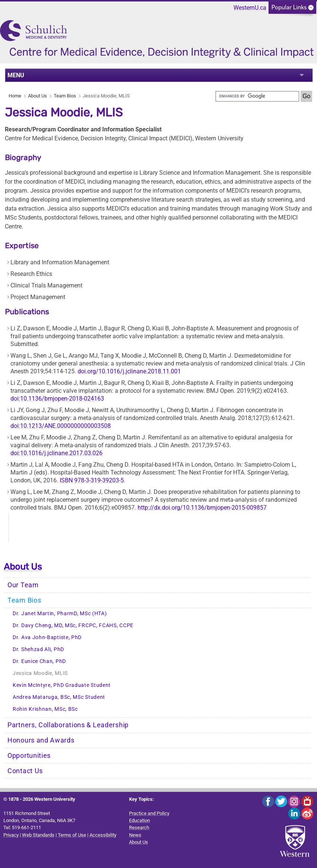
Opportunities (29, 756)
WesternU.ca (250, 8)
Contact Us (25, 771)
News (135, 835)
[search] (257, 96)
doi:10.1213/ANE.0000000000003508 (61, 426)
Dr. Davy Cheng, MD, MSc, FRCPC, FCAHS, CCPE (73, 626)
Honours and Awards (41, 740)
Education (139, 820)
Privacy (11, 835)
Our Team (23, 585)
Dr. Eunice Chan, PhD (39, 661)
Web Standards (38, 835)
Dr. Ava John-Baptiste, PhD (47, 637)
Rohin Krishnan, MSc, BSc (45, 709)
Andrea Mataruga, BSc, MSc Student (59, 697)
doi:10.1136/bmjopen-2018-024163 (57, 399)
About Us (37, 96)
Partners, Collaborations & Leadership (68, 725)
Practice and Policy (149, 813)
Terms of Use (72, 835)
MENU (16, 75)
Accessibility (103, 835)
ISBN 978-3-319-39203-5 (92, 480)
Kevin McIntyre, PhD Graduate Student (62, 685)
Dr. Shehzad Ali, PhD (38, 649)
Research (139, 827)
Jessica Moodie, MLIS (40, 673)
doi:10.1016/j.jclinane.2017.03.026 (57, 453)
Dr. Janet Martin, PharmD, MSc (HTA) (60, 614)
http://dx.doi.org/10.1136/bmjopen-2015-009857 (202, 508)
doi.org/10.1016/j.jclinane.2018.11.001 (129, 371)
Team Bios (65, 96)
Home (15, 96)
